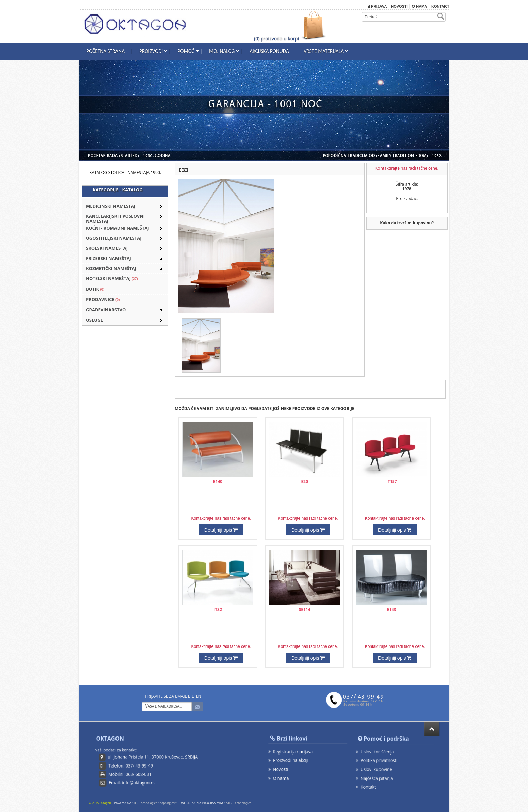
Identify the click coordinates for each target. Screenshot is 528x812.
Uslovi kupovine (378, 768)
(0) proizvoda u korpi (276, 39)
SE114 (305, 610)
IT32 (218, 610)
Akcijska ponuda (269, 51)
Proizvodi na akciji (292, 760)
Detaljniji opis (221, 530)
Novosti (399, 6)
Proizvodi (151, 51)
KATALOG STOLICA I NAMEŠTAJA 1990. (125, 172)
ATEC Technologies (238, 803)
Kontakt (440, 6)
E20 (304, 482)
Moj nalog (222, 51)
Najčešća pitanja (378, 776)
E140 (218, 482)
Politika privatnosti (381, 760)
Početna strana (105, 51)
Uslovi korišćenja (379, 752)
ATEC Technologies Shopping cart (154, 803)
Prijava (377, 6)
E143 (391, 610)
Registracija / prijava (294, 752)
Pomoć (186, 51)
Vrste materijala (324, 51)
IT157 (392, 482)
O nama (420, 6)
